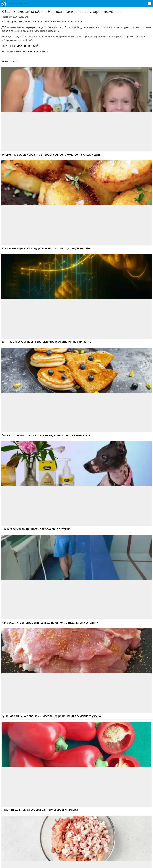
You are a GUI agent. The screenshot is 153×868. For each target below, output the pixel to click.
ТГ (25, 46)
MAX (19, 46)
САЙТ (36, 46)
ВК (30, 46)
